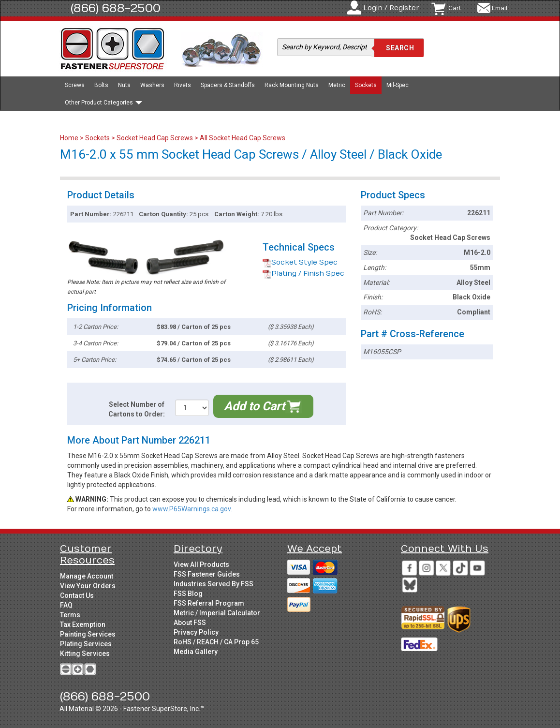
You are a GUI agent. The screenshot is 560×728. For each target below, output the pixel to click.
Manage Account (87, 576)
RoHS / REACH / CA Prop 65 (216, 642)
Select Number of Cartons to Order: (137, 409)
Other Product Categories (103, 103)
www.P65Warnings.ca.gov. (192, 509)
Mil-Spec (398, 85)
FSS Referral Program (209, 603)
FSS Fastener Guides (207, 574)
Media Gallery (196, 652)
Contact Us (77, 595)
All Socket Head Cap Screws (243, 138)
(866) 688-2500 (116, 8)
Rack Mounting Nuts (292, 85)
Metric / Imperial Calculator (217, 613)
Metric (337, 85)
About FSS (190, 623)
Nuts (124, 85)
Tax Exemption (83, 624)
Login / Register (391, 8)
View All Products (201, 565)
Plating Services (86, 644)
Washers (152, 85)
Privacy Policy (196, 632)
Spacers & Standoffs (228, 85)
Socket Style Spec (300, 262)
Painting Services (88, 634)
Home (70, 138)
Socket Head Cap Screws (155, 138)
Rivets (183, 85)
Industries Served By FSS (214, 584)
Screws (75, 85)
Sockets (366, 85)
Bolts (101, 85)
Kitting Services (85, 654)
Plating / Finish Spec (303, 274)
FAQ (66, 605)
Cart (455, 8)
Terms (70, 615)
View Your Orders (88, 586)
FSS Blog (188, 594)
